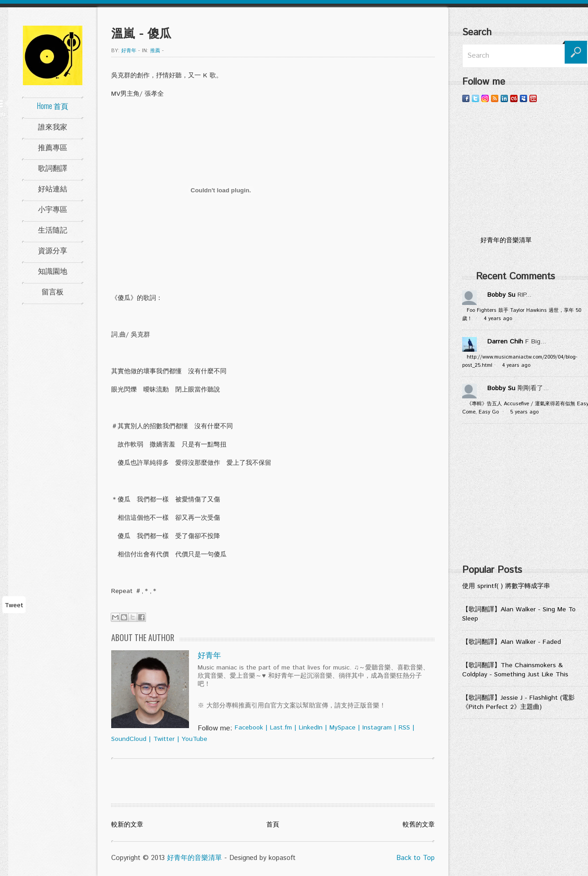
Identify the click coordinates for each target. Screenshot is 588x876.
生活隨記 (53, 229)
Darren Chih (505, 342)
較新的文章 (127, 825)
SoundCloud (129, 739)
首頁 (273, 825)
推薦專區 (53, 147)
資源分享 (53, 250)
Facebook (249, 728)
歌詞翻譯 (53, 168)
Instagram (377, 728)
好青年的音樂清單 (194, 858)
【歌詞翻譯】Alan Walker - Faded (512, 642)
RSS (404, 728)
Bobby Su (501, 295)
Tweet (14, 605)
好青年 (129, 51)
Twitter (164, 739)
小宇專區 (53, 209)
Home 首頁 (53, 106)
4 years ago (498, 319)
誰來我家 (53, 126)
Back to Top (415, 858)
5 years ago (524, 412)
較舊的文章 (419, 825)
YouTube (194, 739)
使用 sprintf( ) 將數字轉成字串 (506, 586)
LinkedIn (311, 728)
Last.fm (281, 728)
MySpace (343, 728)
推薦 (155, 51)
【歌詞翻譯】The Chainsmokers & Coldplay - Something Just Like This (515, 670)
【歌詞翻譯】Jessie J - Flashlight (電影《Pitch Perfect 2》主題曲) (518, 702)
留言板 (53, 291)
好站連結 (53, 188)
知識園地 (53, 271)
